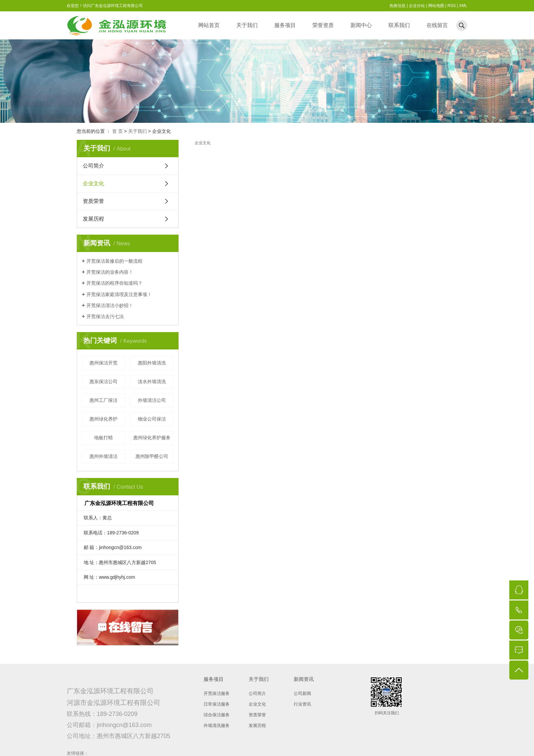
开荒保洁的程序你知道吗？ (114, 283)
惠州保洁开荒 (103, 363)
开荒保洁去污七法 (105, 316)
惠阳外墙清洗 (152, 363)
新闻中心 (361, 25)
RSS (452, 6)
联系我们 (399, 25)
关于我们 (247, 25)
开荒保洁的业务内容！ (110, 272)
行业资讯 (302, 704)
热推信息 (397, 6)
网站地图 (436, 6)
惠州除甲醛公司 (152, 456)
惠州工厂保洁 (103, 400)
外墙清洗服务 (217, 725)
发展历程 (93, 219)
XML (463, 6)
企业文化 (93, 183)
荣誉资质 (323, 25)
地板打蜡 (103, 438)
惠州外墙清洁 (103, 456)
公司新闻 (302, 693)
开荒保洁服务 (217, 693)
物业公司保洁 (152, 419)
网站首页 (209, 25)
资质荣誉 (93, 201)
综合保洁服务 (217, 715)
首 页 (117, 131)
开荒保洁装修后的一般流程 (114, 261)
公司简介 (93, 166)
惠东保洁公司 (103, 382)
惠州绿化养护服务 (152, 438)
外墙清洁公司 (152, 400)
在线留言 (437, 25)
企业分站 (417, 6)
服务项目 (285, 25)
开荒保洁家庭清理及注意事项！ (119, 294)
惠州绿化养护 (103, 419)
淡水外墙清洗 (152, 382)
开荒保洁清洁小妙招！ (110, 305)
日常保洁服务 (217, 704)
